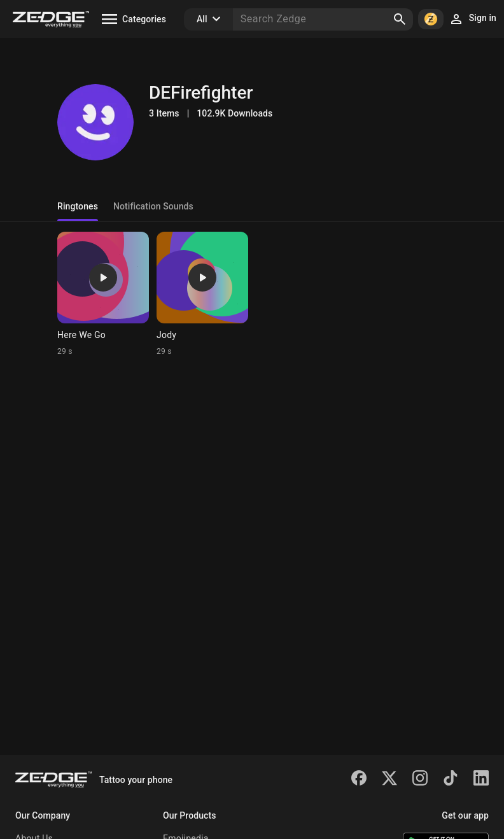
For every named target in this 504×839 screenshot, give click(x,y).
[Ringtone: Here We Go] (103, 294)
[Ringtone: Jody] (202, 294)
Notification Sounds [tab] (153, 206)
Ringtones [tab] (78, 206)
